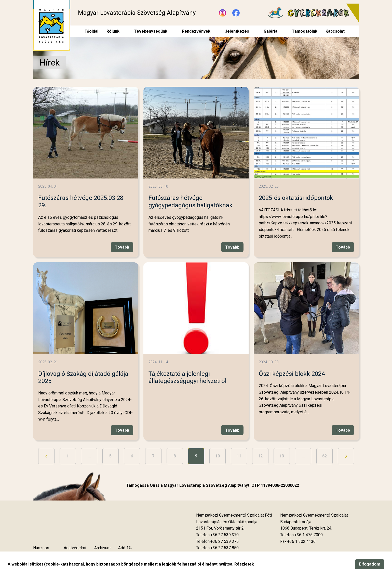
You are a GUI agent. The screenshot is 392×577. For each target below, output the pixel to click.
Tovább (122, 247)
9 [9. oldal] (196, 456)
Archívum (102, 548)
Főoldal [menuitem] (91, 31)
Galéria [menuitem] (271, 31)
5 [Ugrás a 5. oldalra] (110, 456)
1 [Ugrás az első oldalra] (68, 456)
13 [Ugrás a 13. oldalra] (282, 456)
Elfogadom (370, 564)
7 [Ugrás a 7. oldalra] (153, 456)
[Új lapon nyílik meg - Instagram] (222, 13)
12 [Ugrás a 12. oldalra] (260, 456)
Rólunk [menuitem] (113, 31)
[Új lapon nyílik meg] (220, 528)
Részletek (244, 564)
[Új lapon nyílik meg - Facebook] (236, 13)
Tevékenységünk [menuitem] (151, 31)
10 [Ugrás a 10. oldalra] (218, 456)
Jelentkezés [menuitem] (237, 31)
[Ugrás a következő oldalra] (346, 456)
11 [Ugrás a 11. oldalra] (239, 456)
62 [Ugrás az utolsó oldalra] (325, 456)
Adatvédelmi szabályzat (75, 551)
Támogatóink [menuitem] (305, 31)
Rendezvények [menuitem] (196, 31)
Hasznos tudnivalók (42, 551)
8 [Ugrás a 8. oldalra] (175, 456)
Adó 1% (125, 548)
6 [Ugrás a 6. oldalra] (132, 456)
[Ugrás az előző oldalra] (46, 456)
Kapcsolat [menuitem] (335, 31)
